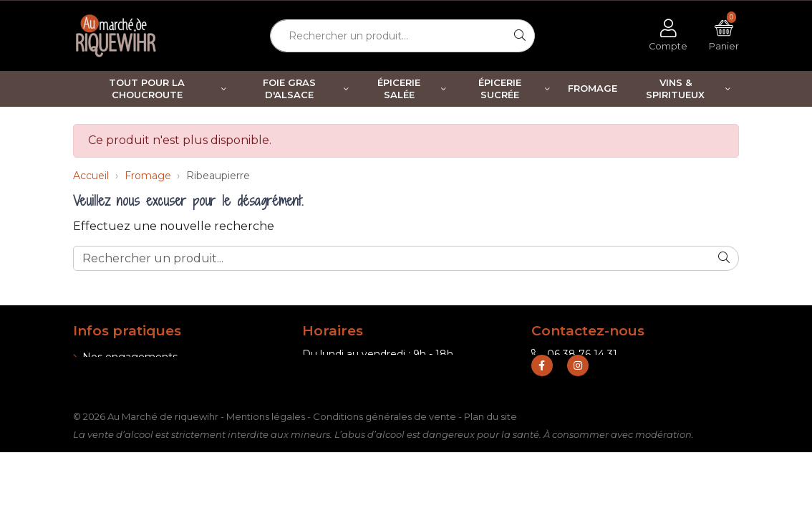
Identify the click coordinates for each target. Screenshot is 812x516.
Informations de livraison (139, 376)
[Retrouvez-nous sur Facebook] (542, 401)
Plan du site (490, 452)
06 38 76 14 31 (574, 354)
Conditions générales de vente (385, 452)
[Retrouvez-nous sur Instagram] (578, 401)
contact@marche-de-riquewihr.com (629, 373)
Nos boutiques (114, 394)
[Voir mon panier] (724, 36)
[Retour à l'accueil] (120, 36)
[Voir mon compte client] (668, 36)
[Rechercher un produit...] (388, 36)
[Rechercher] (520, 36)
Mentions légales (266, 452)
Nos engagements (125, 357)
